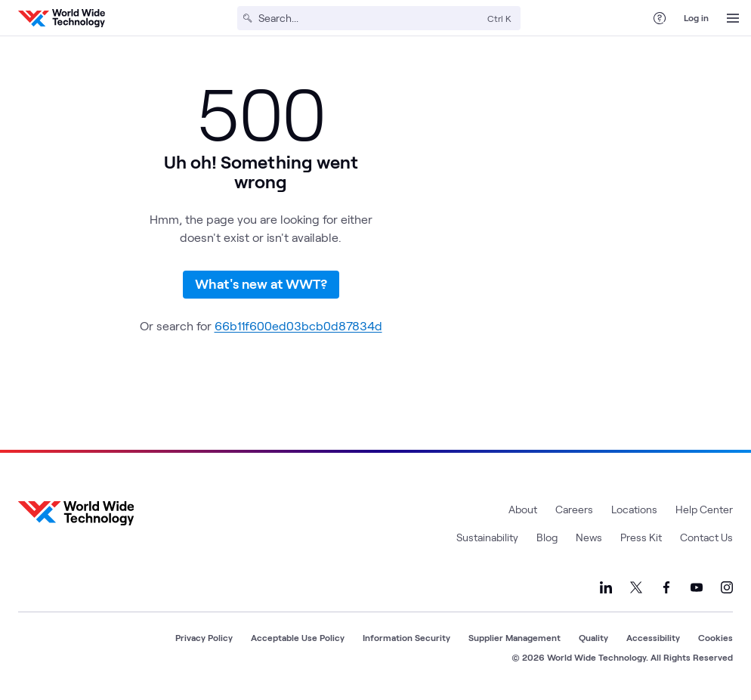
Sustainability (487, 537)
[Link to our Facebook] (666, 587)
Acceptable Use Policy (298, 637)
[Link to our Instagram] (727, 587)
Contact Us (706, 537)
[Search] (370, 18)
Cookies (715, 637)
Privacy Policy (204, 637)
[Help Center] (660, 18)
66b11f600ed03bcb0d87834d (298, 325)
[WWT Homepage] (62, 18)
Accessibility (653, 637)
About (523, 509)
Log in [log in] (696, 17)
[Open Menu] (733, 18)
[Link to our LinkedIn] (606, 587)
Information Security (406, 637)
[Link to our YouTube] (697, 587)
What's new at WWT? (261, 283)
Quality (593, 637)
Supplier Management (515, 637)
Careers (574, 509)
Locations (634, 509)
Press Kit (641, 537)
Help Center (704, 509)
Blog (547, 537)
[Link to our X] (636, 587)
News (589, 537)
